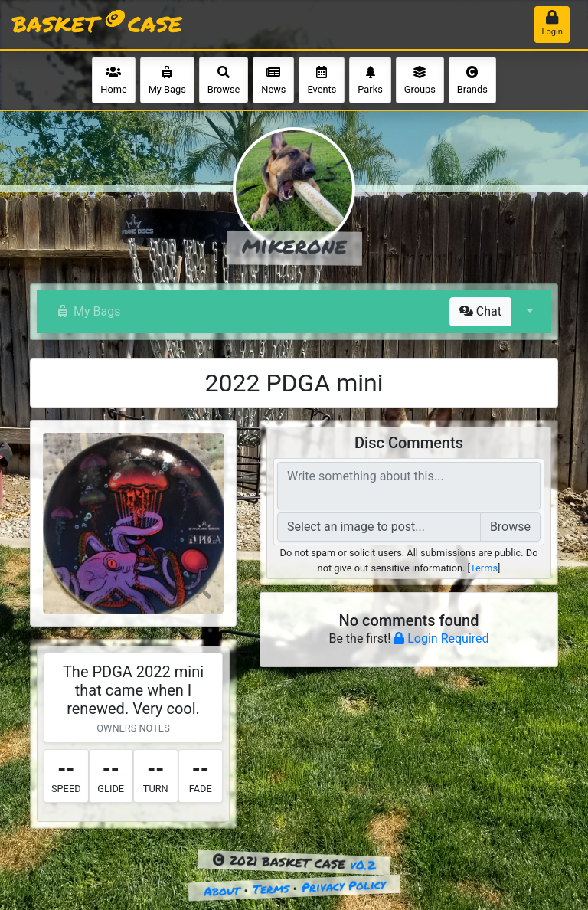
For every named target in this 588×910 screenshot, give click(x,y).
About (221, 890)
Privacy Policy (343, 886)
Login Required (441, 638)
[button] (528, 312)
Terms (484, 568)
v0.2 (363, 865)
